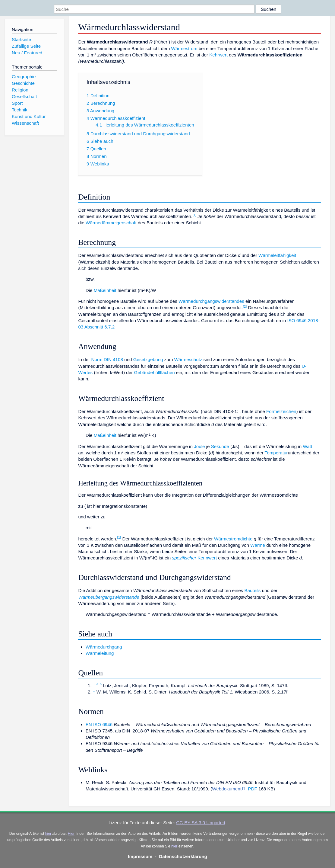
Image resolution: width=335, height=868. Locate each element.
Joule (199, 446)
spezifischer (184, 558)
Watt (307, 446)
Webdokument (227, 789)
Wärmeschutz (188, 359)
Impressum (140, 856)
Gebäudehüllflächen (154, 372)
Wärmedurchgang (104, 647)
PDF (252, 789)
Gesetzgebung (148, 359)
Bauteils (252, 590)
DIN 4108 (113, 359)
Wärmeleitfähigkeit (277, 255)
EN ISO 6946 (99, 724)
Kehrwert (218, 55)
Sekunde (220, 446)
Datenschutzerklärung (183, 856)
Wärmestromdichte (233, 539)
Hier (71, 834)
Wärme (258, 545)
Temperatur (276, 453)
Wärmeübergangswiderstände (109, 597)
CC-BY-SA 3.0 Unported (201, 823)
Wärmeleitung (100, 653)
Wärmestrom (184, 48)
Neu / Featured (27, 53)
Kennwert (207, 558)
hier (48, 834)
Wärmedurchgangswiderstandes (211, 301)
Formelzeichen (281, 411)
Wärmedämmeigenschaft (111, 223)
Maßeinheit (105, 290)
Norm (97, 359)
